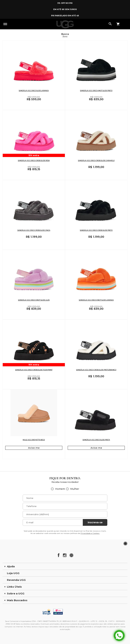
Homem (60, 489)
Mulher (75, 489)
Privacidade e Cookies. (90, 533)
